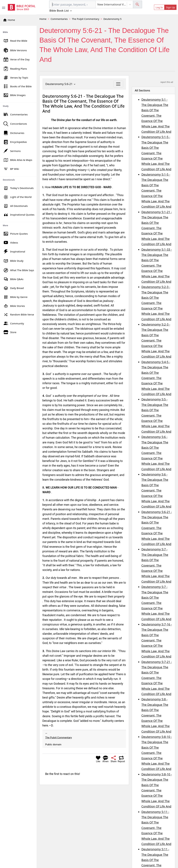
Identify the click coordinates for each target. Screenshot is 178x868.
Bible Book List (61, 10)
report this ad (167, 82)
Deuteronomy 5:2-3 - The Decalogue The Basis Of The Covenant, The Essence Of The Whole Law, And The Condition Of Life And (156, 303)
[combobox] (72, 4)
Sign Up (171, 7)
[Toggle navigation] (118, 84)
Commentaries (59, 19)
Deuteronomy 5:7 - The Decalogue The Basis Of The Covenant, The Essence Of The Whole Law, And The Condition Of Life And (156, 565)
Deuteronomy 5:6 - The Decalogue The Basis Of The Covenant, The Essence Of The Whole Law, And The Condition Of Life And (156, 453)
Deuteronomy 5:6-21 (61, 84)
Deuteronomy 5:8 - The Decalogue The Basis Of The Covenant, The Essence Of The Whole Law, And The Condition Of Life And (156, 715)
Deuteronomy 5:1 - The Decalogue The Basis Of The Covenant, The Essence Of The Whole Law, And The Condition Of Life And (156, 116)
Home (43, 19)
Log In (159, 7)
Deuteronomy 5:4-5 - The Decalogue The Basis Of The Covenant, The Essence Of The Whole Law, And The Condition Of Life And (156, 378)
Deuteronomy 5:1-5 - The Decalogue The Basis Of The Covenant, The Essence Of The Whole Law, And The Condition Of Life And (156, 153)
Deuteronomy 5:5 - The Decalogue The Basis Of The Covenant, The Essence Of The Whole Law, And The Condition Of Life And (156, 415)
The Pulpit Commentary (86, 19)
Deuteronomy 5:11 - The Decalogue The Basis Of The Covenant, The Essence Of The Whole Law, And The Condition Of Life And (156, 828)
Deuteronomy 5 (113, 19)
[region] (18, 181)
